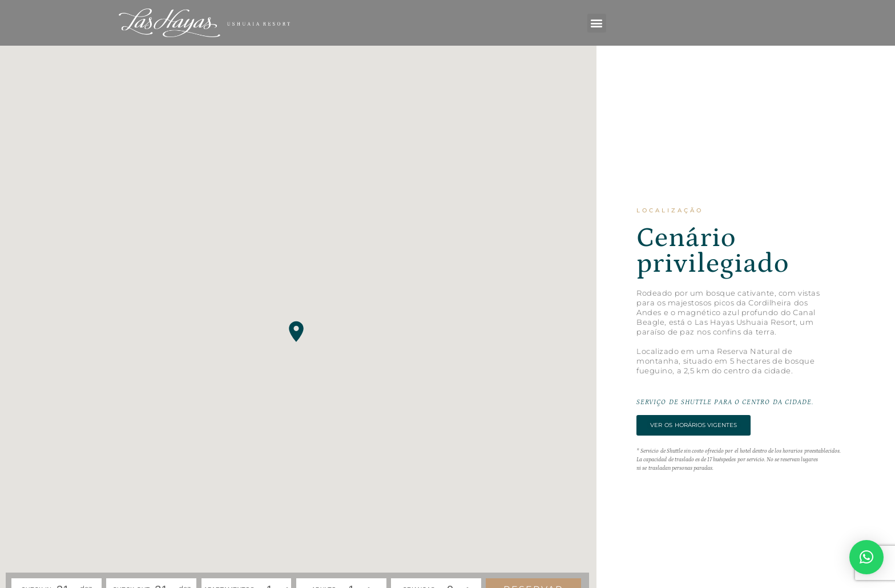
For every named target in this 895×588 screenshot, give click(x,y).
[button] (597, 23)
